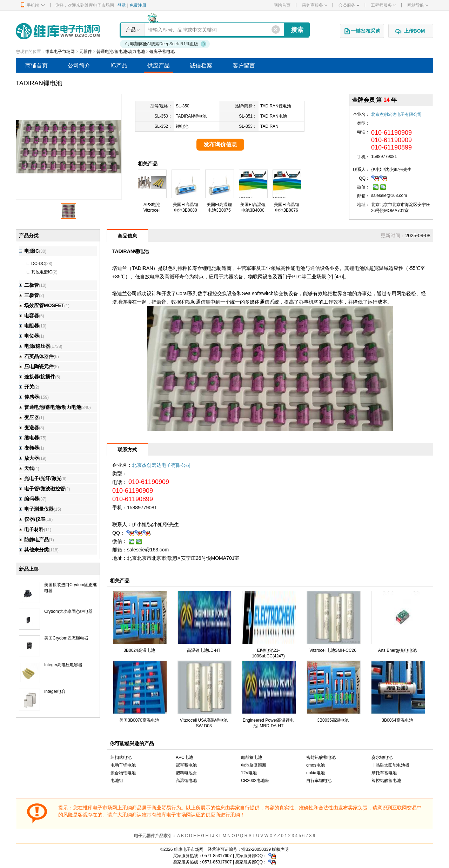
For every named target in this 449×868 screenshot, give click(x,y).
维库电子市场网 (60, 52)
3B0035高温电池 (333, 720)
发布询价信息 (220, 144)
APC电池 (184, 757)
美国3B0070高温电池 (139, 720)
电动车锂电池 (123, 765)
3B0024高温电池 (139, 650)
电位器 (29, 336)
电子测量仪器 (36, 509)
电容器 (29, 316)
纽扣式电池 (121, 757)
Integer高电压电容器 (63, 665)
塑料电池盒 (186, 773)
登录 (122, 5)
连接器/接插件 (37, 377)
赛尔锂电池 (382, 757)
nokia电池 (316, 773)
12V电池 (249, 773)
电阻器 (29, 326)
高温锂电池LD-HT (204, 650)
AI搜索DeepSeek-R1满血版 (166, 44)
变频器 (29, 448)
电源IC (29, 251)
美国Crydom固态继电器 (66, 638)
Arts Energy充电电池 (398, 650)
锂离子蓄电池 (162, 52)
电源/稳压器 (35, 346)
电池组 (117, 781)
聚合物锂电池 (123, 773)
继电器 (29, 438)
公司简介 (79, 65)
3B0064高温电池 (397, 720)
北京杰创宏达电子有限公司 (396, 114)
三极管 (29, 295)
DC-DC (38, 264)
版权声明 (280, 849)
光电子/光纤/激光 (40, 478)
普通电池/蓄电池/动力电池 (121, 52)
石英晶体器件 (36, 356)
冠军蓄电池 (186, 765)
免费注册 (138, 5)
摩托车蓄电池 (384, 773)
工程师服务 (383, 5)
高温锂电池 (186, 781)
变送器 (29, 428)
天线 (26, 468)
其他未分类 (34, 550)
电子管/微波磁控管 (42, 489)
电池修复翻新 (254, 765)
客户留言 (244, 65)
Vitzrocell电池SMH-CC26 (333, 650)
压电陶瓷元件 (36, 366)
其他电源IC (42, 272)
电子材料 (31, 529)
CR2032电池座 (255, 781)
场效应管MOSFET (42, 305)
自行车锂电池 (319, 781)
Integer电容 (55, 691)
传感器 (29, 397)
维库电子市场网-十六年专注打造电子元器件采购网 (58, 31)
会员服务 (349, 5)
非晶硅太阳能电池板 (390, 765)
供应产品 (159, 65)
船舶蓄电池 (252, 757)
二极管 (29, 285)
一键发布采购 (362, 31)
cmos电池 (316, 765)
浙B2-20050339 (256, 849)
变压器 (29, 417)
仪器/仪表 (32, 519)
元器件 (86, 52)
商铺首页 (36, 65)
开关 (26, 387)
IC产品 (119, 65)
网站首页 (282, 5)
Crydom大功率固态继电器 (68, 611)
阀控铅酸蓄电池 (386, 781)
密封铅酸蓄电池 (321, 757)
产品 (131, 29)
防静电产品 (34, 539)
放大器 (29, 458)
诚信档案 (201, 65)
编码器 (29, 499)
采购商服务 (314, 5)
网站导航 (418, 5)
